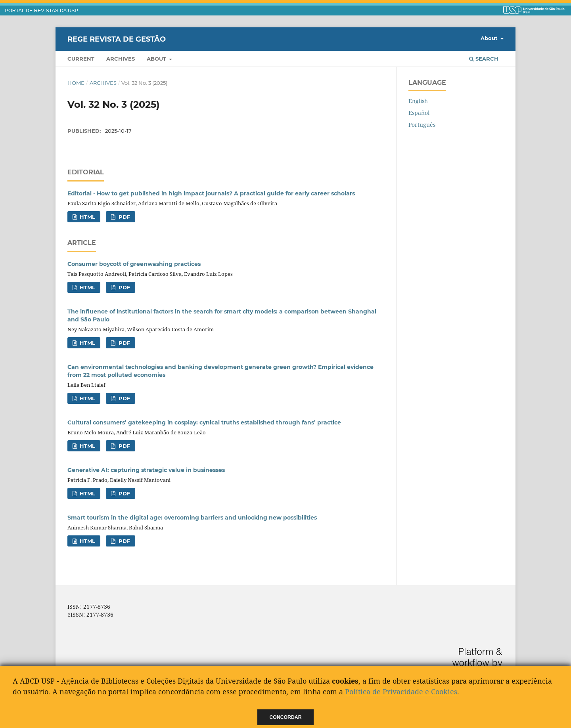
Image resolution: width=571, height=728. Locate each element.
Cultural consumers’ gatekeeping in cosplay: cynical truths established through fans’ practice (204, 422)
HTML (87, 217)
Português (422, 125)
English (418, 101)
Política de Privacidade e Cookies (401, 692)
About (157, 59)
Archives (121, 59)
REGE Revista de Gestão (117, 39)
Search (484, 59)
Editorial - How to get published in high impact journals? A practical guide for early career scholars (211, 193)
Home (76, 83)
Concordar (286, 717)
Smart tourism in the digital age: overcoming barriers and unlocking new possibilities (192, 518)
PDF (124, 217)
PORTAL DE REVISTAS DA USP (42, 11)
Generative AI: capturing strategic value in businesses (146, 470)
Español (419, 113)
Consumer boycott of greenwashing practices (134, 264)
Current (81, 59)
